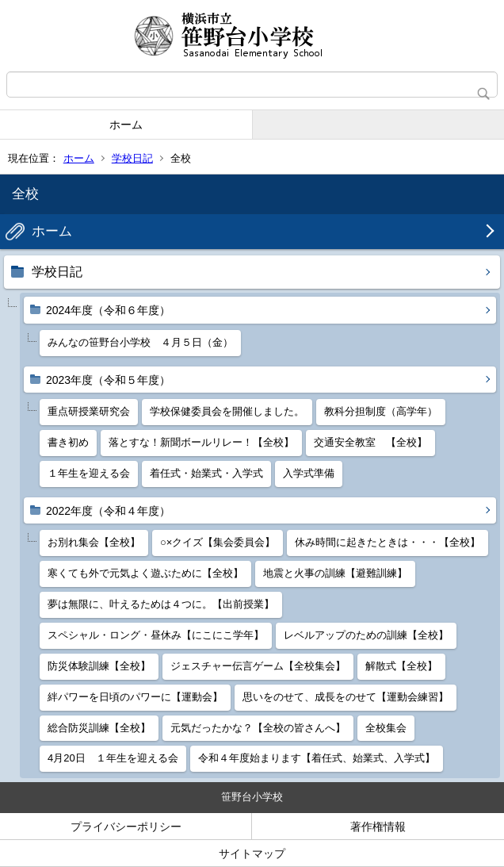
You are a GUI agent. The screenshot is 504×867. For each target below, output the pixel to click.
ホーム (126, 125)
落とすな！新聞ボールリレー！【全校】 (201, 442)
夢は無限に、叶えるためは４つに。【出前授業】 (161, 604)
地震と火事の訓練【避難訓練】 (335, 573)
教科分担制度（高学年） (381, 411)
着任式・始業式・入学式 (206, 473)
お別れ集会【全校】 (94, 542)
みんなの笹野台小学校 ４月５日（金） (140, 342)
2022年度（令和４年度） (108, 511)
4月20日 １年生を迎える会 (113, 758)
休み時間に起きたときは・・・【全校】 (388, 542)
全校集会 (386, 728)
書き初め (68, 442)
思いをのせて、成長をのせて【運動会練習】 (346, 697)
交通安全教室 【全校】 (370, 442)
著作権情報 (378, 827)
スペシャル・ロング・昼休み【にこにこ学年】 (156, 635)
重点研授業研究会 (89, 411)
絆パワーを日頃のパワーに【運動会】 (135, 697)
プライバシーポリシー (126, 827)
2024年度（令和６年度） (108, 310)
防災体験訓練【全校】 (99, 666)
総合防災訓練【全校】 (99, 728)
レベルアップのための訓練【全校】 (366, 635)
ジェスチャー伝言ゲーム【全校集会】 (258, 666)
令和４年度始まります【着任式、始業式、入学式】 (317, 758)
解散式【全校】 (401, 666)
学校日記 (132, 158)
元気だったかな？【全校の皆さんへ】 (258, 728)
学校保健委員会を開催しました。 (227, 411)
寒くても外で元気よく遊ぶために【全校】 (145, 573)
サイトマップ (252, 854)
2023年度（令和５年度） (108, 380)
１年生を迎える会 (89, 473)
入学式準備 (309, 473)
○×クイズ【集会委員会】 (218, 542)
